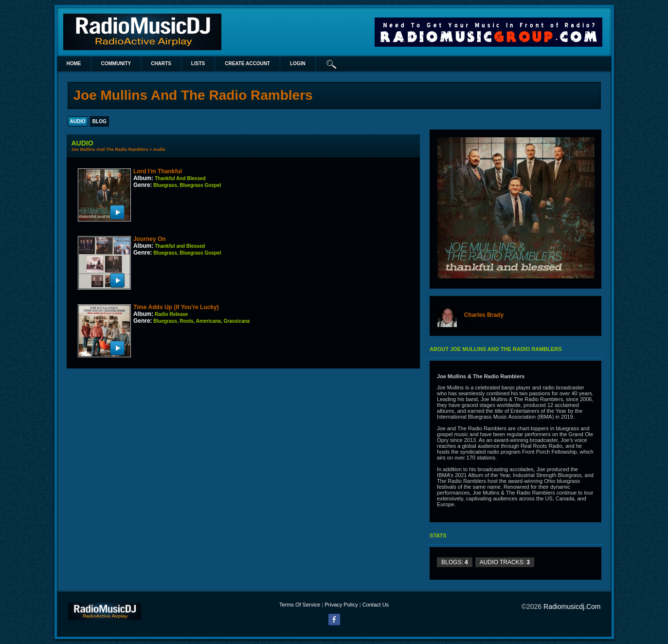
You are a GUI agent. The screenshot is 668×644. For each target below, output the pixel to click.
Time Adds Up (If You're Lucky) (176, 307)
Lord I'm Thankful (158, 171)
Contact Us (376, 605)
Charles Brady (484, 315)
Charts (161, 64)
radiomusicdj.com (572, 607)
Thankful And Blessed (180, 178)
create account (247, 64)
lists (198, 64)
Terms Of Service (300, 605)
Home (74, 64)
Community (116, 64)
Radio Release (171, 314)
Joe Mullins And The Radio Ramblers (110, 149)
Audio (159, 149)
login (298, 64)
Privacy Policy (341, 605)
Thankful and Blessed (180, 246)
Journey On (150, 239)
